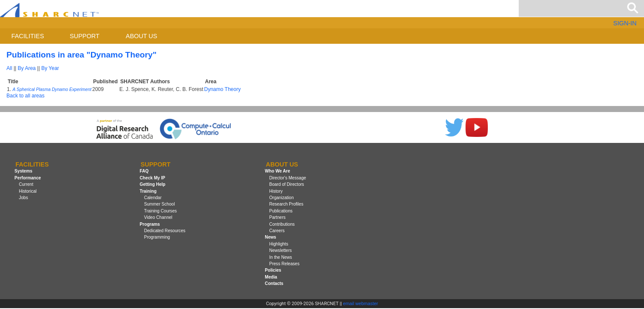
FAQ (144, 171)
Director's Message (287, 178)
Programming (157, 237)
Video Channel (158, 217)
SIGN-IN (625, 23)
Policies (273, 270)
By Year (50, 68)
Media (271, 277)
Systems (23, 171)
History (276, 191)
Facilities (28, 36)
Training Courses (160, 211)
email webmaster (361, 303)
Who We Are (277, 171)
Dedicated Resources (165, 231)
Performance (28, 178)
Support (84, 36)
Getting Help (153, 184)
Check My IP (153, 178)
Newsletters (280, 250)
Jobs (23, 198)
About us (141, 36)
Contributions (282, 224)
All (9, 68)
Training (148, 191)
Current (26, 184)
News (270, 237)
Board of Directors (286, 184)
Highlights (278, 244)
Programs (150, 224)
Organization (281, 198)
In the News (280, 257)
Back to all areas (26, 96)
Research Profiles (286, 204)
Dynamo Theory (222, 89)
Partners (277, 217)
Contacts (274, 283)
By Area (27, 68)
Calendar (153, 198)
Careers (277, 231)
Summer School (160, 204)
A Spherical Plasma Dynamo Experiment (52, 89)
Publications (281, 211)
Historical (28, 191)
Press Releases (284, 264)
